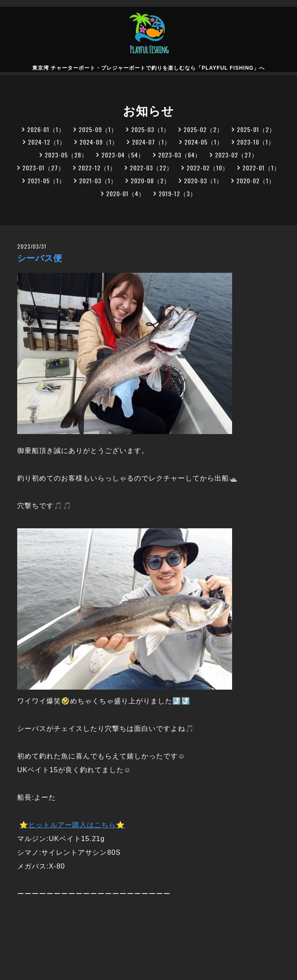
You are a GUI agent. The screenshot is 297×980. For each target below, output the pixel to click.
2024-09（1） (99, 142)
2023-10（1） (256, 142)
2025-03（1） (150, 129)
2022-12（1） (97, 168)
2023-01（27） (43, 168)
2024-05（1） (204, 142)
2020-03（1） (203, 180)
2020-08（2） (150, 180)
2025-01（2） (256, 129)
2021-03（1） (98, 180)
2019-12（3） (178, 193)
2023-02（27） (236, 155)
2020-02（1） (256, 180)
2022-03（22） (151, 168)
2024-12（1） (47, 142)
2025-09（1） (98, 129)
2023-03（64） (180, 155)
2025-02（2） (203, 129)
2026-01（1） (46, 129)
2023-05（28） (66, 155)
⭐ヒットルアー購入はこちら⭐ (72, 825)
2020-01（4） (126, 193)
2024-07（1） (151, 142)
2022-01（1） (261, 168)
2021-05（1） (46, 180)
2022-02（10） (208, 168)
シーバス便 (40, 258)
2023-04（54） (123, 155)
